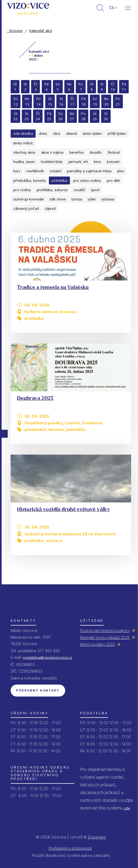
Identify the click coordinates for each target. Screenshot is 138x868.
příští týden (117, 133)
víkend (71, 133)
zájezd (50, 208)
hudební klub (52, 162)
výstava (108, 199)
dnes (43, 133)
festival (114, 152)
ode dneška (23, 133)
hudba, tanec (24, 162)
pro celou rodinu (87, 181)
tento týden (92, 133)
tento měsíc (23, 143)
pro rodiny (22, 190)
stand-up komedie (29, 199)
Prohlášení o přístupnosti (70, 848)
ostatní (55, 171)
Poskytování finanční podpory (105, 631)
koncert (113, 162)
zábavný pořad (26, 208)
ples (121, 171)
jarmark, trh (78, 162)
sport (95, 190)
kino (97, 162)
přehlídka (59, 181)
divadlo (96, 152)
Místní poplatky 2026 (97, 644)
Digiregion (97, 837)
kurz (17, 171)
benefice (77, 152)
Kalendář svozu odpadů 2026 (105, 638)
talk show (58, 199)
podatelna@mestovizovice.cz (48, 657)
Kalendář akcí (41, 31)
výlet (92, 199)
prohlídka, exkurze (52, 190)
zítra (57, 133)
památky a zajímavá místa (89, 171)
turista (77, 199)
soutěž (79, 190)
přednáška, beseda (30, 181)
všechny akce (24, 152)
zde (127, 808)
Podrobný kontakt (38, 690)
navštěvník (35, 171)
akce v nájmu (52, 152)
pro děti (113, 181)
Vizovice (15, 31)
